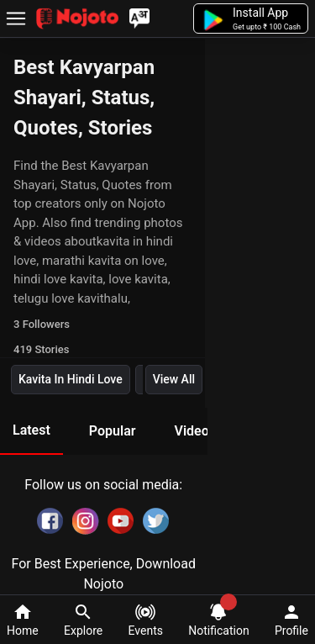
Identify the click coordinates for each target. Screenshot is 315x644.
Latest (31, 430)
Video (191, 431)
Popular (113, 431)
